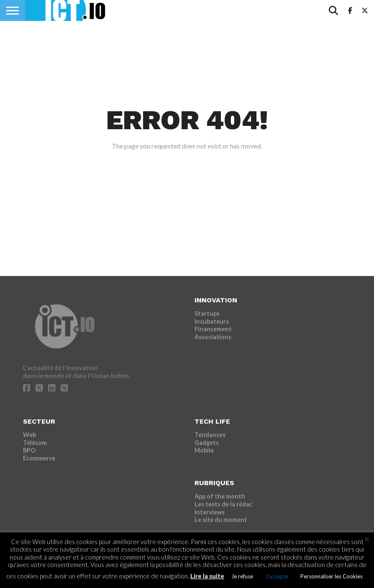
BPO (29, 450)
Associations (213, 337)
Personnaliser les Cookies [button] (332, 576)
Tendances (210, 435)
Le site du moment (221, 520)
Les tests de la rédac (223, 504)
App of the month (220, 496)
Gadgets (207, 443)
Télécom (35, 443)
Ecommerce (39, 458)
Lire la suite (207, 576)
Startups (207, 313)
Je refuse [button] (242, 576)
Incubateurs (212, 321)
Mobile (204, 450)
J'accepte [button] (277, 576)
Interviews (210, 512)
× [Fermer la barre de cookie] (367, 539)
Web (29, 435)
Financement (213, 329)
